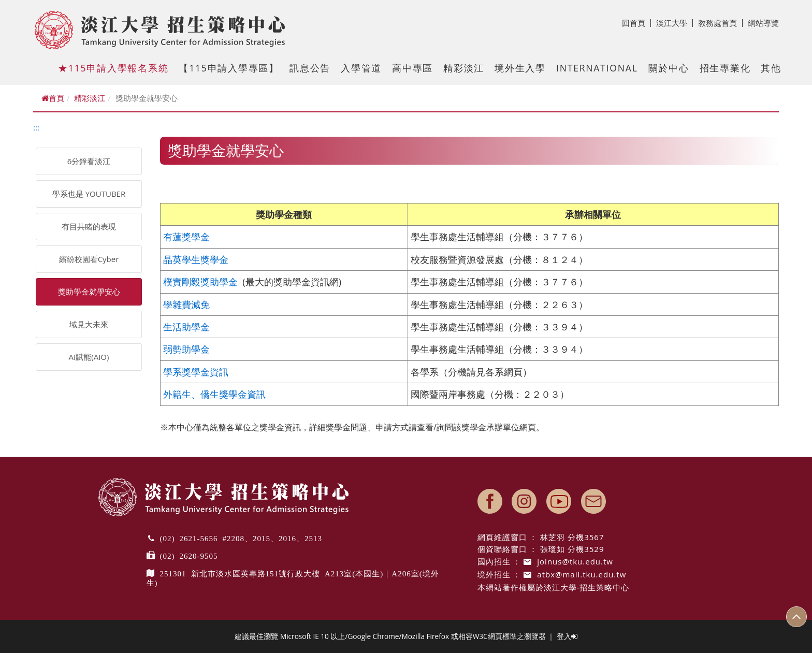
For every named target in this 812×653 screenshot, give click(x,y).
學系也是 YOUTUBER (89, 194)
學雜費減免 (186, 304)
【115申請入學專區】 (229, 68)
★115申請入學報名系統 (113, 68)
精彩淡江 (464, 68)
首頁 (53, 98)
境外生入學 (520, 68)
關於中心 (669, 68)
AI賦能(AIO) (89, 357)
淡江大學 (675, 23)
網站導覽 (763, 23)
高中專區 (412, 68)
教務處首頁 (720, 23)
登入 (567, 636)
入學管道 (361, 68)
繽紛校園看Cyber (89, 259)
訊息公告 (310, 68)
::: (36, 127)
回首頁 (636, 23)
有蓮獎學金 (186, 237)
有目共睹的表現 (89, 226)
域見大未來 (89, 324)
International (597, 68)
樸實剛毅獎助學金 (200, 282)
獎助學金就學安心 (89, 292)
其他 (771, 68)
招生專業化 (725, 68)
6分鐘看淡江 (89, 161)
